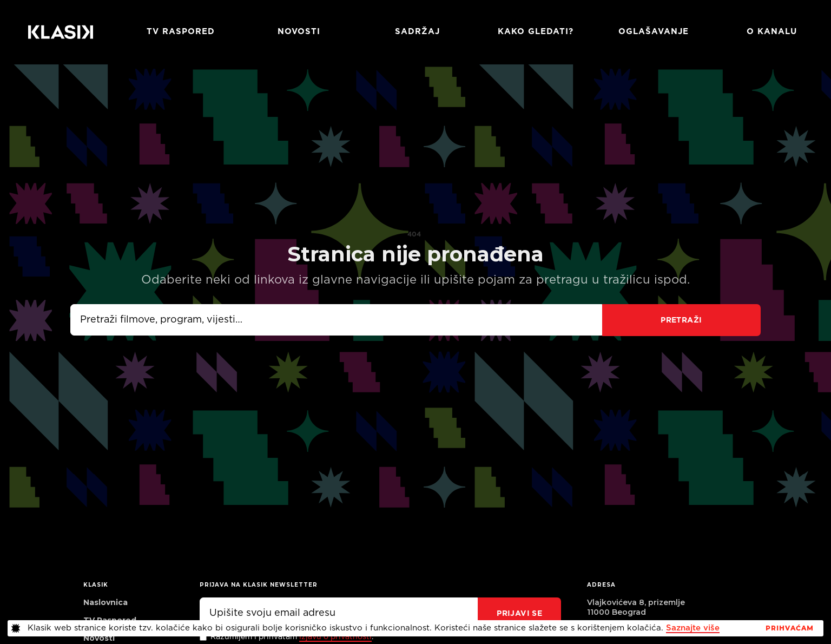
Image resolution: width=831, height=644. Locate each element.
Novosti (299, 32)
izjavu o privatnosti (335, 637)
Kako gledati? (536, 32)
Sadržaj (417, 32)
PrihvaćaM (790, 628)
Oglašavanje (654, 32)
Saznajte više (693, 628)
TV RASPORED (181, 32)
